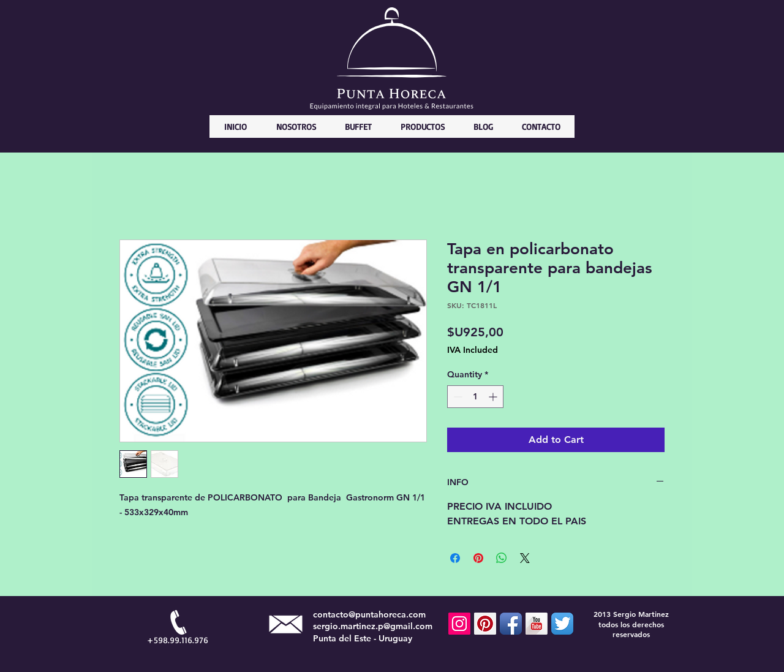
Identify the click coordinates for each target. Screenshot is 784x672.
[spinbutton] (475, 397)
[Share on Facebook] (455, 558)
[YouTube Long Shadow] (537, 624)
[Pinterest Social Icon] (485, 624)
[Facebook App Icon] (511, 624)
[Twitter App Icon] (562, 624)
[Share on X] (525, 558)
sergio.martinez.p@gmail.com (373, 626)
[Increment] (494, 397)
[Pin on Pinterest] (478, 558)
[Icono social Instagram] (459, 624)
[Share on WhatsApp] (502, 558)
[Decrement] (457, 397)
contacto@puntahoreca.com (369, 614)
